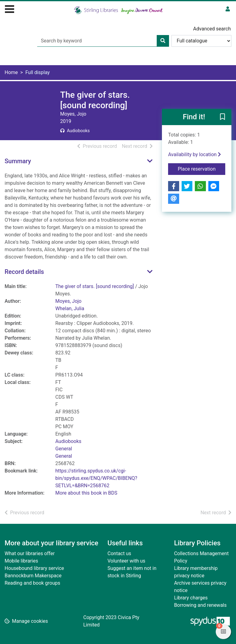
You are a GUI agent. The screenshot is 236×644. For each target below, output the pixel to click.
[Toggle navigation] (10, 8)
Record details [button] (24, 272)
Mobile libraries (21, 561)
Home (11, 72)
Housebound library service (34, 568)
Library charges (191, 598)
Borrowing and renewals (200, 605)
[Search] (163, 41)
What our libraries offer (30, 553)
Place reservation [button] (202, 168)
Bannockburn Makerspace (33, 576)
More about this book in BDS (86, 493)
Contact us (119, 553)
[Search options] (201, 41)
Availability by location (195, 154)
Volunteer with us (126, 561)
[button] (222, 117)
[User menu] (228, 9)
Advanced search (212, 29)
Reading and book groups (32, 583)
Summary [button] (18, 161)
